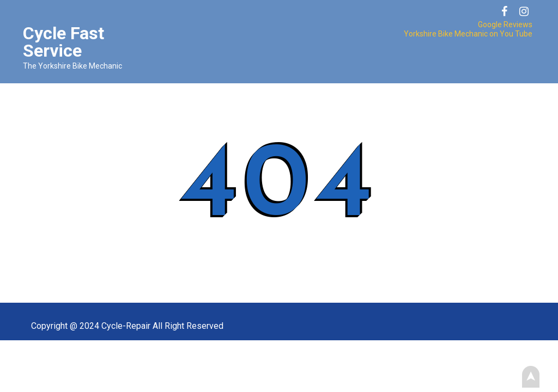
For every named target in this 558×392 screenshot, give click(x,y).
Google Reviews (505, 24)
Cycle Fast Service (63, 42)
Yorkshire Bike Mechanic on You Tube (468, 34)
